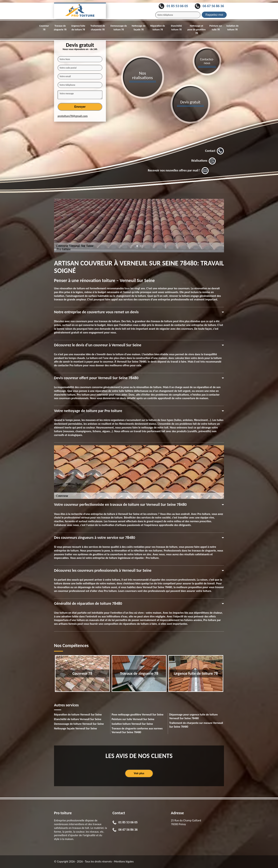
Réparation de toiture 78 (158, 28)
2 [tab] (141, 248)
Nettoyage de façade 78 (139, 28)
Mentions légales (124, 861)
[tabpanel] (139, 226)
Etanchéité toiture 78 (176, 28)
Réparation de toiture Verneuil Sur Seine (78, 714)
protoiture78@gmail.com (73, 116)
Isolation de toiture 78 (232, 28)
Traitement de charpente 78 (98, 28)
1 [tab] (137, 248)
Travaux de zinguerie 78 (60, 28)
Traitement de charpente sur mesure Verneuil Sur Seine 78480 (196, 725)
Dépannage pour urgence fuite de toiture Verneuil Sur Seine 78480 (193, 716)
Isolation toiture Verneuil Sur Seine (132, 724)
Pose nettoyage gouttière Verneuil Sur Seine (138, 714)
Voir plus (139, 773)
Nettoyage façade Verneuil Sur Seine (75, 728)
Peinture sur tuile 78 (216, 28)
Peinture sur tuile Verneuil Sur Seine (133, 719)
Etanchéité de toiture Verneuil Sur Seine (78, 719)
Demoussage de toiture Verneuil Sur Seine (79, 724)
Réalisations (204, 161)
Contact (215, 151)
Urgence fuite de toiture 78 (78, 28)
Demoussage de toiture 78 (119, 28)
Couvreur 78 (44, 28)
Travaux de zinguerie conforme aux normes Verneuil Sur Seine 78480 (137, 730)
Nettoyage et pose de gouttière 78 (197, 30)
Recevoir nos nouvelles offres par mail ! (178, 171)
